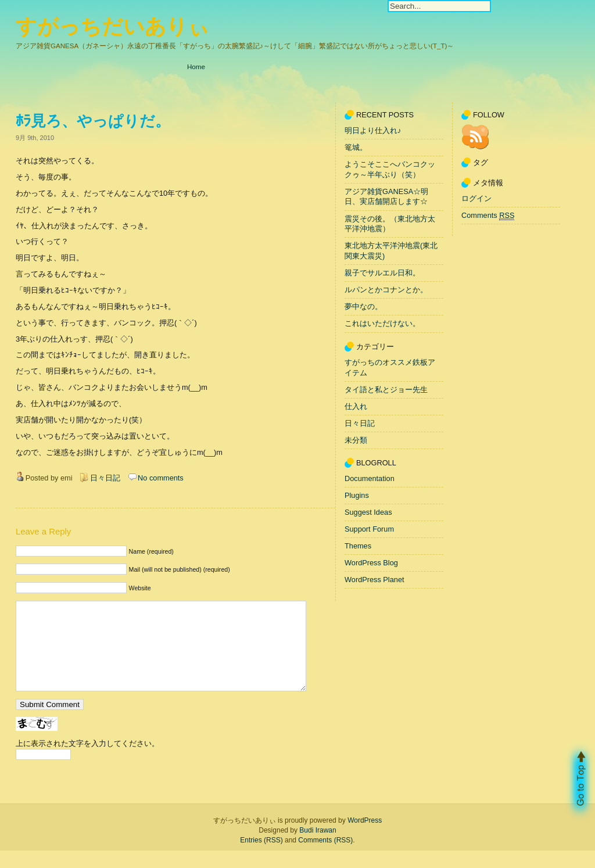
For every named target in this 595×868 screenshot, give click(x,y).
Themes (358, 546)
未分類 (356, 440)
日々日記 (105, 478)
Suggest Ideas (368, 512)
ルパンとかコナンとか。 (386, 290)
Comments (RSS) (325, 858)
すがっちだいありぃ (112, 26)
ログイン (476, 198)
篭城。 (356, 147)
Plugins (357, 495)
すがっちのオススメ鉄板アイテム (390, 367)
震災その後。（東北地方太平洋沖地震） (390, 224)
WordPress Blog (371, 563)
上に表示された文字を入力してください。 (87, 761)
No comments (161, 478)
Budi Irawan (318, 848)
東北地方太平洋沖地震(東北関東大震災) (391, 251)
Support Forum (369, 529)
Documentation (370, 478)
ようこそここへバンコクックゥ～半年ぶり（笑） (390, 169)
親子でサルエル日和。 (382, 273)
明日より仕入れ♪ (373, 130)
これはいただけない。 (382, 324)
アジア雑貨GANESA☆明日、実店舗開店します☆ (386, 197)
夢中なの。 (363, 307)
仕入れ (356, 406)
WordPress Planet (374, 580)
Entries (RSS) (261, 858)
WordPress (365, 838)
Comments (488, 216)
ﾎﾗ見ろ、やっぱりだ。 (93, 121)
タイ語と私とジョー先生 (386, 390)
